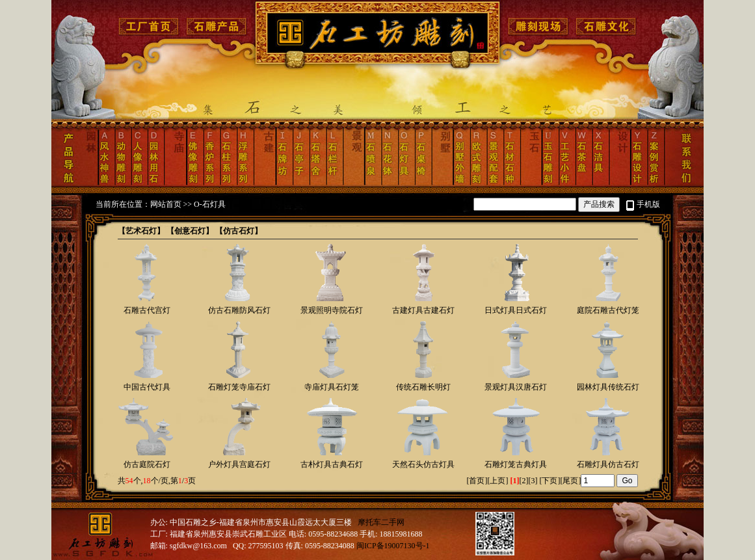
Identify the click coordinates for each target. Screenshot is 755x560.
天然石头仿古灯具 (423, 464)
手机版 (648, 204)
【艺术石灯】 (141, 231)
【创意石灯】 (190, 231)
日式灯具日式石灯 (516, 310)
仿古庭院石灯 (147, 464)
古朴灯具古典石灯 (332, 464)
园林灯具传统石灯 (608, 387)
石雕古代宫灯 (147, 310)
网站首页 (166, 204)
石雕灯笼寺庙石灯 (239, 387)
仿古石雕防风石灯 (239, 310)
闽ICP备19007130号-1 (393, 546)
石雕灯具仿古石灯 (608, 464)
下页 (550, 481)
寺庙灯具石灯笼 (332, 387)
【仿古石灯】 (239, 231)
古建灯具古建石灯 (423, 310)
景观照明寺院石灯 (332, 310)
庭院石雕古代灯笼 (608, 310)
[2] (523, 481)
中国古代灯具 (147, 387)
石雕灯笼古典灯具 (516, 464)
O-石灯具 (210, 204)
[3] (533, 481)
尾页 (570, 481)
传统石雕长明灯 (423, 387)
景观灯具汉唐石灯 (516, 387)
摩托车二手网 (381, 522)
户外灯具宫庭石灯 (239, 464)
